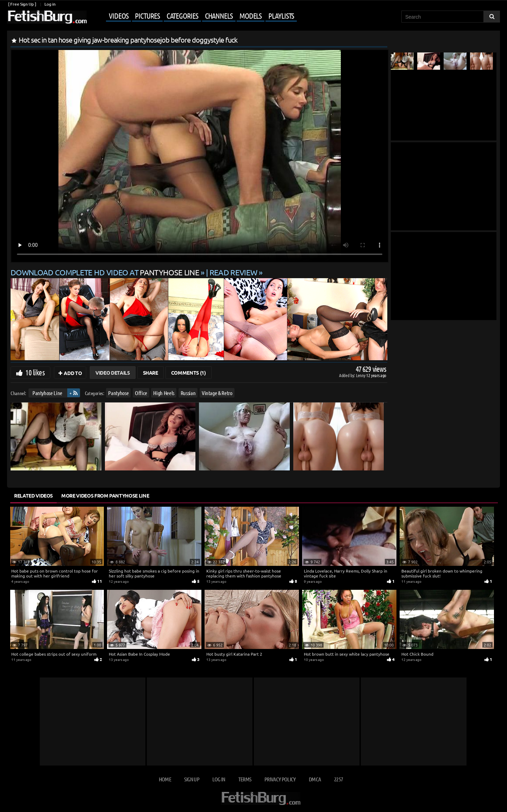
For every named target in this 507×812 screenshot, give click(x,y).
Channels (219, 15)
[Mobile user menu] (193, 16)
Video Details (112, 373)
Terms (245, 779)
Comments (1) (189, 373)
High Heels (164, 393)
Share (151, 373)
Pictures (147, 15)
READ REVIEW (233, 272)
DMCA (315, 779)
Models (251, 15)
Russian (188, 393)
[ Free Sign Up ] (22, 4)
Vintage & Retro (217, 393)
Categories (182, 15)
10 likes (35, 372)
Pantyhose (118, 393)
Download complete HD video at (106, 272)
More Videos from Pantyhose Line (105, 495)
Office (141, 393)
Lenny (361, 375)
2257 (339, 779)
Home (165, 779)
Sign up (192, 779)
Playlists (281, 15)
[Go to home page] (47, 17)
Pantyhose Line (47, 393)
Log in (50, 4)
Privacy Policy (280, 779)
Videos (118, 15)
